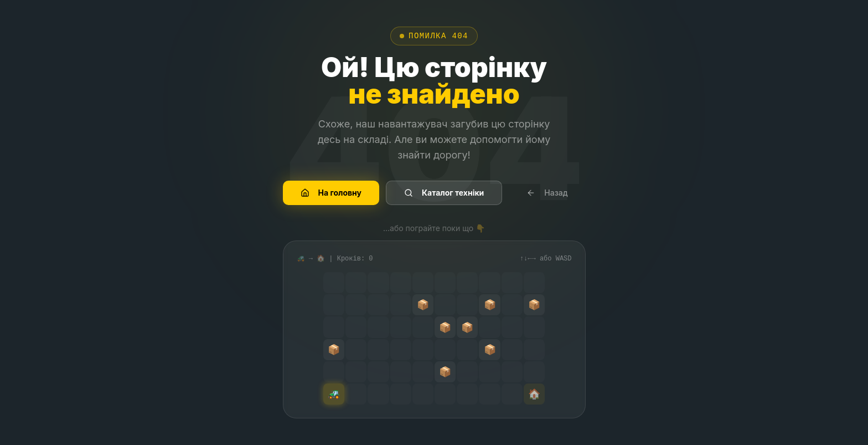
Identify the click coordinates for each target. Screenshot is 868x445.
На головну (331, 193)
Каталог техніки (444, 193)
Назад (547, 193)
